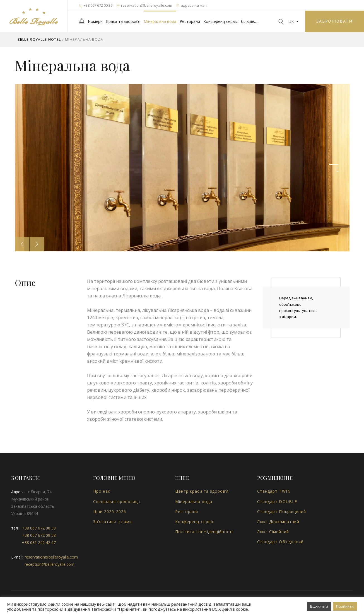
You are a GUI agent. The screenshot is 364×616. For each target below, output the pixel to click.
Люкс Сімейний (273, 532)
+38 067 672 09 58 (39, 535)
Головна (82, 21)
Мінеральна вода (160, 21)
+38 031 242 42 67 (39, 542)
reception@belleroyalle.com (50, 564)
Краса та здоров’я (123, 21)
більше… (249, 21)
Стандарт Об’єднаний (280, 542)
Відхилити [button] (319, 606)
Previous (22, 244)
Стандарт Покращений (282, 512)
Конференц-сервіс (220, 21)
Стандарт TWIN (274, 491)
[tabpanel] (182, 168)
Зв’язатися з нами (113, 522)
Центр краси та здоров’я (202, 491)
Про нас (102, 491)
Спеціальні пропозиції (117, 501)
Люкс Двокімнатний (278, 522)
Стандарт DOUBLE (277, 501)
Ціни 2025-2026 (110, 512)
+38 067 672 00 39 (96, 5)
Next (37, 244)
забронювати (334, 21)
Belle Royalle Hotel (39, 39)
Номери (95, 21)
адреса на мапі (192, 5)
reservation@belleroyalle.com (144, 5)
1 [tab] (334, 165)
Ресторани (190, 21)
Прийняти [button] (345, 606)
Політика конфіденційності (204, 532)
